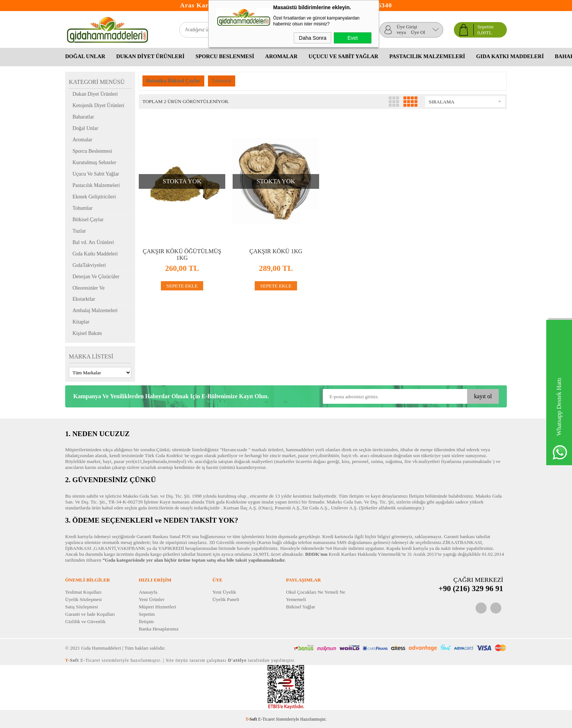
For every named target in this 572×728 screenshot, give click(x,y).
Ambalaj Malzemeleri (95, 310)
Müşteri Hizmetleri (158, 607)
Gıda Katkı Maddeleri (510, 56)
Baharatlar (83, 117)
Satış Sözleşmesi (82, 607)
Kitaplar (81, 322)
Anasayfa (148, 592)
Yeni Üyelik (224, 592)
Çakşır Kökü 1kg (276, 251)
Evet (353, 38)
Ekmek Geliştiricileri (94, 197)
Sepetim (147, 614)
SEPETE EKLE (182, 286)
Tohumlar (82, 208)
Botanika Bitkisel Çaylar (173, 81)
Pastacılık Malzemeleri (427, 56)
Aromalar (281, 56)
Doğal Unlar (85, 56)
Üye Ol (418, 32)
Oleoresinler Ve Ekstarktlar (89, 294)
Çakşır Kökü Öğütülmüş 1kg (182, 255)
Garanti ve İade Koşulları (90, 614)
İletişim (146, 621)
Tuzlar (79, 231)
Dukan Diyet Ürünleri (150, 56)
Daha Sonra (313, 38)
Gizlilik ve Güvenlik (85, 621)
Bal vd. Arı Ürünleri (93, 242)
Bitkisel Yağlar (301, 607)
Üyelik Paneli (226, 599)
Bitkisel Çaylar (88, 220)
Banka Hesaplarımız (159, 629)
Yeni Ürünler (151, 599)
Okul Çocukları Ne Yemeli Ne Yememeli (316, 596)
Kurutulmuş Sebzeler (94, 162)
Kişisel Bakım (87, 333)
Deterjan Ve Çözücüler (96, 277)
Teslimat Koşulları (83, 592)
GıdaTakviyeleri (89, 265)
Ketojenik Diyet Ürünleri (98, 105)
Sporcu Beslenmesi (225, 56)
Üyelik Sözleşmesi (84, 599)
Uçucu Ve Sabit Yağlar (343, 56)
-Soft (252, 719)
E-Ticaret (266, 719)
